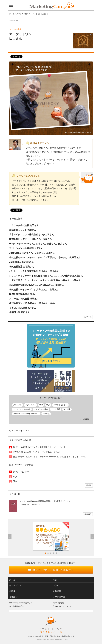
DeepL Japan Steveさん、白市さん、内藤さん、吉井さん (38, 244)
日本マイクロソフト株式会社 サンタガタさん (32, 234)
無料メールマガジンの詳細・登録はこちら (53, 570)
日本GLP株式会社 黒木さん (23, 308)
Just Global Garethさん (21, 262)
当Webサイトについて (62, 606)
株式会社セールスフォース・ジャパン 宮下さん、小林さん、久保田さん (45, 257)
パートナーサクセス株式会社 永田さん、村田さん (34, 271)
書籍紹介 (88, 514)
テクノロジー (31, 405)
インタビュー (15, 585)
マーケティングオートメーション (26, 414)
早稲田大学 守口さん (20, 312)
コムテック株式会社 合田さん (24, 225)
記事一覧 (88, 317)
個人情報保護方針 (17, 606)
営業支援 (46, 414)
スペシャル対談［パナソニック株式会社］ (39, 447)
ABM (41, 405)
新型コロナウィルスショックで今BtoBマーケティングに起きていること (50, 457)
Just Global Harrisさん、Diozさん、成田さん (32, 253)
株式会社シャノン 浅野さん (23, 230)
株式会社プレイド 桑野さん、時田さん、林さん (33, 303)
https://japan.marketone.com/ (78, 133)
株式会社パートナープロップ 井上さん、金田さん (34, 290)
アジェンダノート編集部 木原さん (26, 248)
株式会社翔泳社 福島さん (22, 267)
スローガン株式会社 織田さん (24, 299)
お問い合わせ (58, 603)
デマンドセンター (60, 405)
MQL (48, 405)
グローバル (18, 405)
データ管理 (56, 409)
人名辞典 (57, 591)
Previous (10, 537)
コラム (56, 585)
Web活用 (67, 409)
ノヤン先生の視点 (41, 409)
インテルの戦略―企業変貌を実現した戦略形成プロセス (45, 501)
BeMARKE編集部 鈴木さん (23, 294)
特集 (55, 580)
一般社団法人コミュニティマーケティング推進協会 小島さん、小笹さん (45, 280)
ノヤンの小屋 (22, 14)
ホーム (12, 14)
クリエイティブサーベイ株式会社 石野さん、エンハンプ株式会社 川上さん (46, 276)
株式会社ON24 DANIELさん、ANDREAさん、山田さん (37, 285)
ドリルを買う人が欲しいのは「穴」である (37, 452)
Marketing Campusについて (21, 603)
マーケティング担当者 (22, 409)
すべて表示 (84, 419)
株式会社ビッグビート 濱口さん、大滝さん (31, 239)
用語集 (89, 485)
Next (92, 537)
